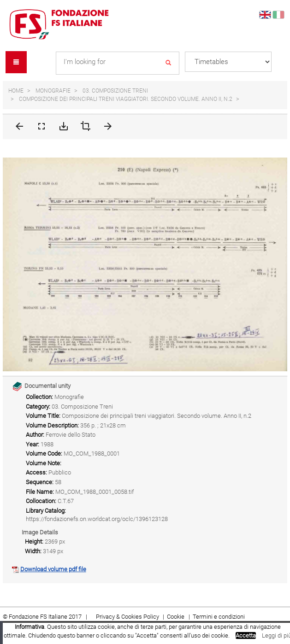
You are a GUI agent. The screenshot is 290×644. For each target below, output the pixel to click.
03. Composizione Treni (115, 91)
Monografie (53, 91)
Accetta (246, 635)
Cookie (176, 617)
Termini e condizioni (219, 617)
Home (16, 91)
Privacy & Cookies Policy (127, 617)
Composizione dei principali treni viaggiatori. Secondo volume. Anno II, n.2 (126, 99)
